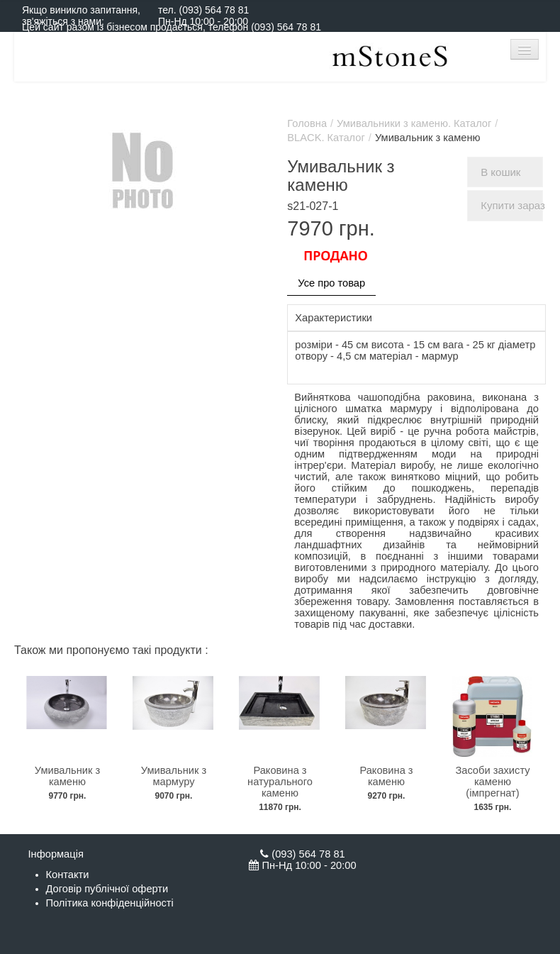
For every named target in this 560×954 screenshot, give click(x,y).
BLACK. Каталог (326, 138)
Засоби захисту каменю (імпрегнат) (492, 782)
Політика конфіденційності (110, 903)
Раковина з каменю (386, 776)
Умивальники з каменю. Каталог (414, 123)
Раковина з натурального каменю (280, 782)
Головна (307, 123)
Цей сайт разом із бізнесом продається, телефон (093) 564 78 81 (172, 27)
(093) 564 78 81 (214, 10)
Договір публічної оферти (107, 889)
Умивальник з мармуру (174, 776)
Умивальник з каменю (67, 776)
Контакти (68, 875)
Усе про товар (331, 283)
